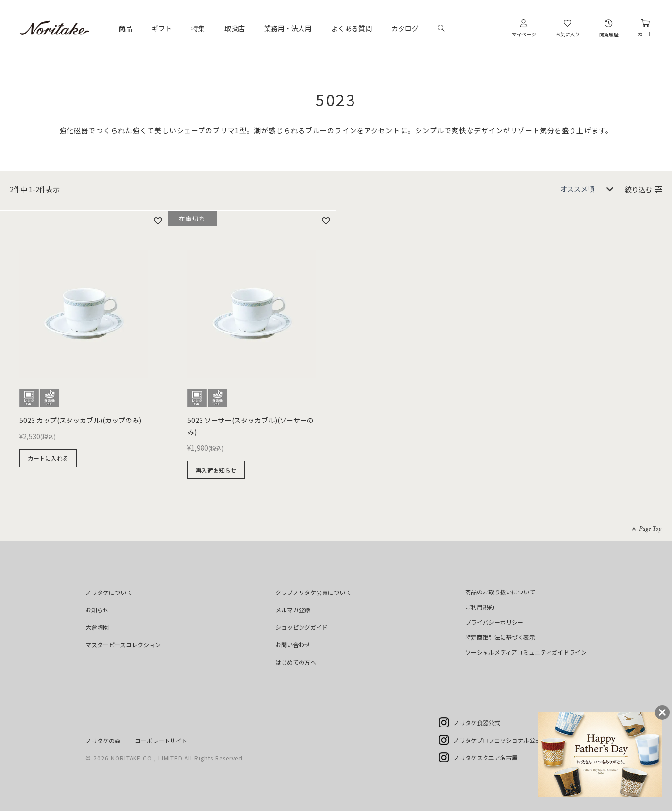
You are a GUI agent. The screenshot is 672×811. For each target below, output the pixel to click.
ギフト (162, 28)
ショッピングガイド (302, 627)
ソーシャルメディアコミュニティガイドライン (526, 652)
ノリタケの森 (103, 740)
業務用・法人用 (288, 28)
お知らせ (97, 610)
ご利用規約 (480, 607)
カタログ (405, 28)
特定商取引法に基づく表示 (500, 637)
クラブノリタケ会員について (313, 592)
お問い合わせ (293, 645)
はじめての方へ (296, 662)
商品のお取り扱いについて (500, 592)
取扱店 (235, 28)
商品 (125, 28)
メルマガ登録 (293, 610)
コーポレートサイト (161, 740)
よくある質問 (352, 28)
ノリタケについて (109, 592)
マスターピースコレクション (123, 645)
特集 (198, 28)
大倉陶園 (97, 627)
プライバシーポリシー (494, 622)
